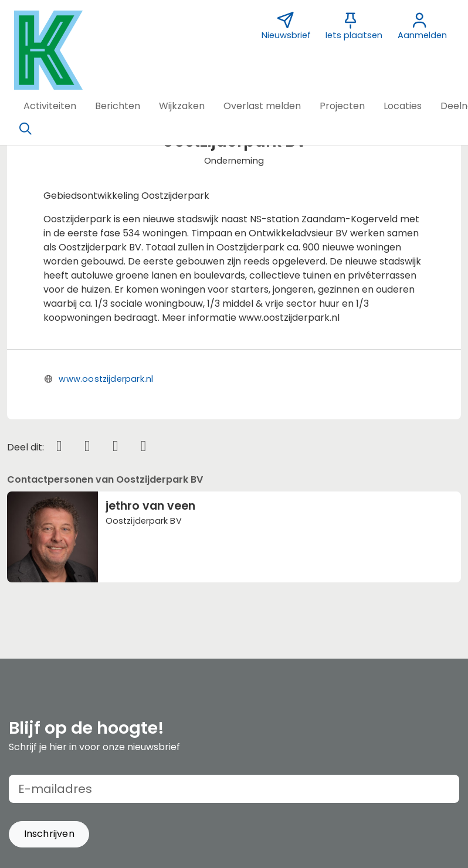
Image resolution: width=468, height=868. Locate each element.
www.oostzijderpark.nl (106, 379)
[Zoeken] (25, 129)
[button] (50, 106)
